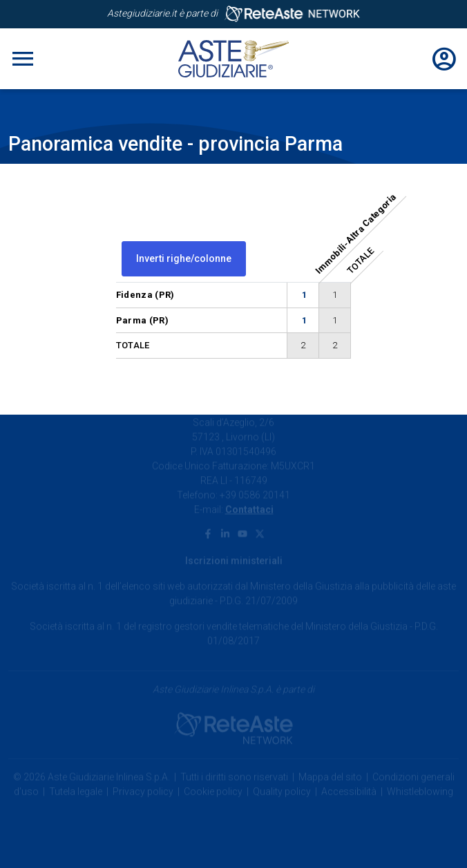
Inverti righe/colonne (184, 258)
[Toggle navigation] (23, 59)
